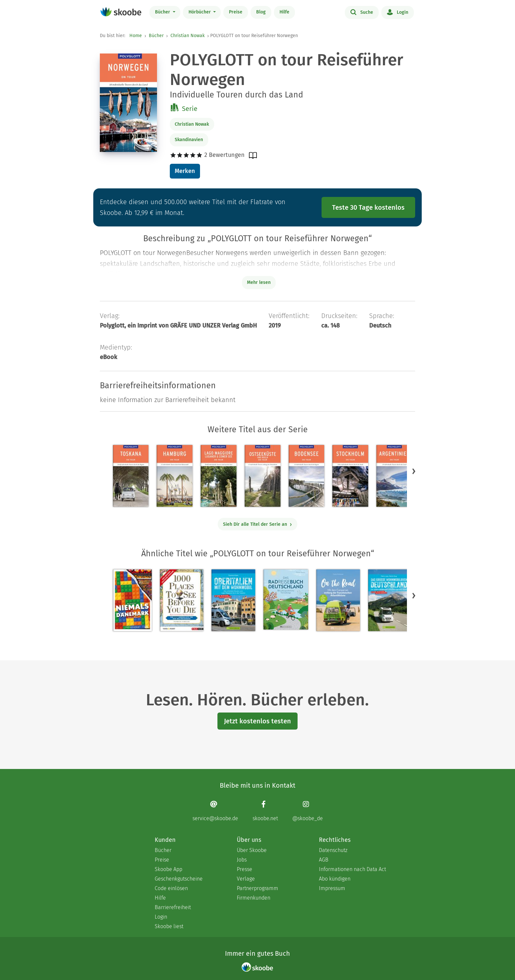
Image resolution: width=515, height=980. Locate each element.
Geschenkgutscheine (179, 879)
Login (398, 12)
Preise (236, 12)
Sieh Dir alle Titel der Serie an (258, 524)
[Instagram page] (308, 811)
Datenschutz (333, 850)
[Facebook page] (265, 811)
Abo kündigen (335, 879)
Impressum (332, 888)
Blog (261, 12)
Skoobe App (168, 869)
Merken (185, 171)
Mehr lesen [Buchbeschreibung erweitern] (259, 282)
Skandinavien (189, 140)
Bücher (163, 12)
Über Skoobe (252, 850)
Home (136, 36)
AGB (324, 860)
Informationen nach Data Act (352, 869)
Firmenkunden (254, 898)
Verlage (246, 879)
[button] (414, 471)
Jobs (242, 860)
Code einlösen (171, 888)
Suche (362, 12)
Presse (245, 869)
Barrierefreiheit (173, 907)
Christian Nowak (188, 36)
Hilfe (284, 12)
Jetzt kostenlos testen (257, 721)
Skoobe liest (169, 926)
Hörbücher (200, 12)
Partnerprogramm (257, 888)
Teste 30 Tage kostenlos (368, 207)
